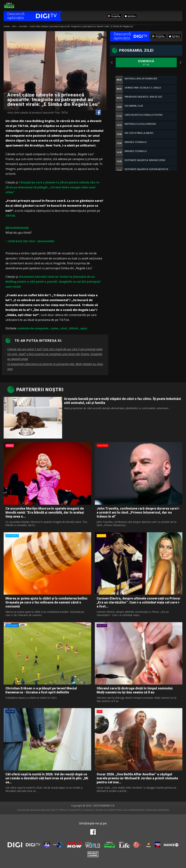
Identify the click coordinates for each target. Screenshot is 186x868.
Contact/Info (75, 810)
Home (7, 27)
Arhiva (63, 810)
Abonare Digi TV (50, 810)
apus (84, 328)
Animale (23, 27)
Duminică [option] (146, 63)
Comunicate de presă (28, 810)
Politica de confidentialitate (130, 810)
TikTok (10, 216)
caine (54, 328)
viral (64, 328)
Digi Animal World (9, 5)
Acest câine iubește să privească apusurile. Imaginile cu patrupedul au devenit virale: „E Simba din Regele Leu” (81, 27)
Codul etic (88, 810)
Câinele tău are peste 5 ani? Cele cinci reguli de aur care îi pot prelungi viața (55, 349)
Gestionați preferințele (157, 810)
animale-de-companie (33, 328)
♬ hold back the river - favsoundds (30, 241)
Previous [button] (112, 63)
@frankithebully (17, 228)
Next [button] (181, 63)
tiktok (74, 328)
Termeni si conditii (105, 810)
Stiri (14, 27)
